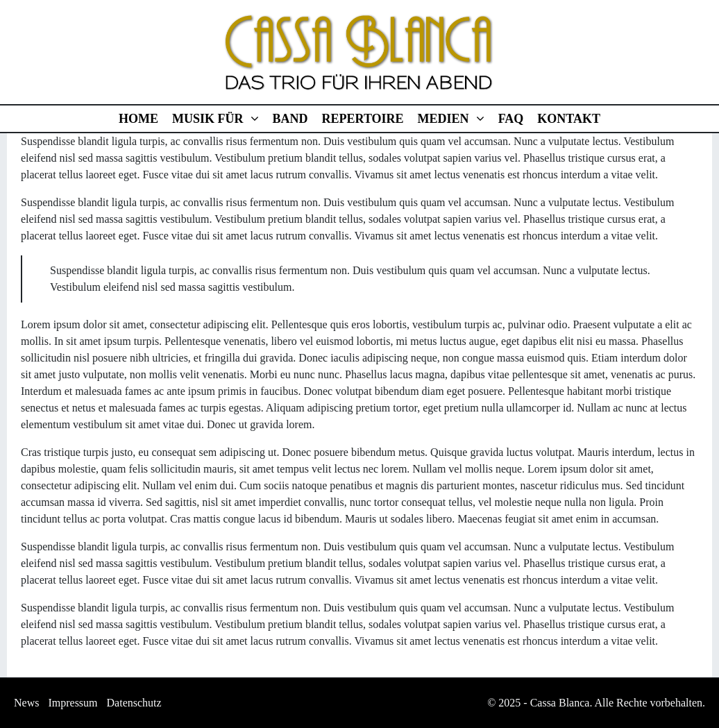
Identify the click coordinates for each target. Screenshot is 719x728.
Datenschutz (134, 703)
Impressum (73, 703)
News (26, 703)
